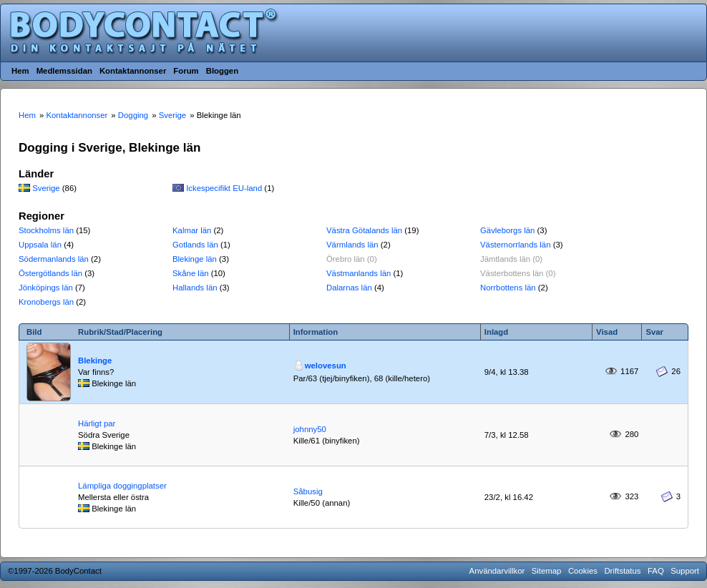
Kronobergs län (46, 302)
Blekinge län (195, 259)
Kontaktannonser (133, 71)
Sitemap (547, 571)
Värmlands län (352, 245)
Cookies (583, 571)
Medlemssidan (64, 71)
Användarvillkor (497, 571)
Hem (20, 71)
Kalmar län (192, 230)
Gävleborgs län (507, 230)
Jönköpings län (46, 288)
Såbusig (308, 491)
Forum (186, 71)
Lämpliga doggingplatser (122, 486)
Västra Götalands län (364, 230)
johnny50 (310, 429)
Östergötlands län (50, 273)
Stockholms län (46, 230)
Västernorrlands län (516, 245)
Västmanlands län (359, 273)
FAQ (656, 571)
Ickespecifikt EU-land (224, 188)
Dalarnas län (349, 288)
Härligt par (97, 423)
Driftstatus (622, 571)
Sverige (46, 188)
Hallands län (195, 288)
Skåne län (191, 273)
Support (685, 571)
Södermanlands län (54, 259)
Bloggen (222, 71)
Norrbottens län (508, 288)
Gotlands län (195, 245)
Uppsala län (40, 245)
